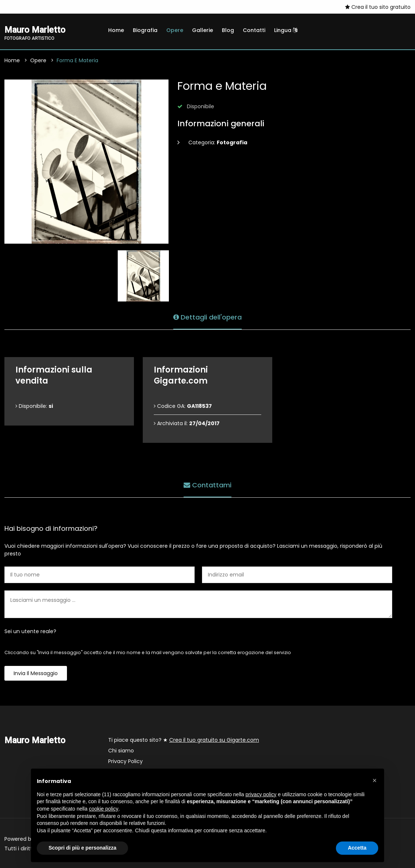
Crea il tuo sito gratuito (378, 7)
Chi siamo (121, 751)
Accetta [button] (357, 848)
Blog (228, 30)
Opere (175, 30)
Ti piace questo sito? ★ (184, 740)
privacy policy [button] (261, 794)
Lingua (286, 30)
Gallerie (203, 30)
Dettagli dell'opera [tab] (207, 317)
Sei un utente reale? (30, 631)
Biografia (145, 30)
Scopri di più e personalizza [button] (82, 848)
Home (116, 30)
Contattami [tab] (207, 485)
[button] (375, 780)
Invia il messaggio (36, 673)
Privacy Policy (125, 761)
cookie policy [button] (104, 809)
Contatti (254, 30)
